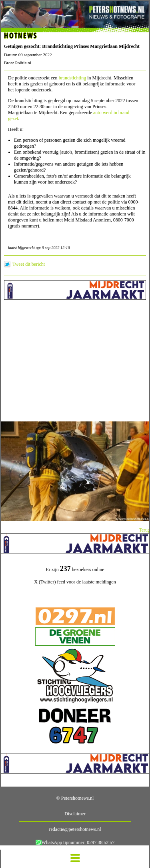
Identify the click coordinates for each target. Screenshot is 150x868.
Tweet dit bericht (29, 264)
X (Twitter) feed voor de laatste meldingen (75, 582)
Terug (144, 530)
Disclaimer (75, 814)
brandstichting (73, 78)
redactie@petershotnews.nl (75, 829)
